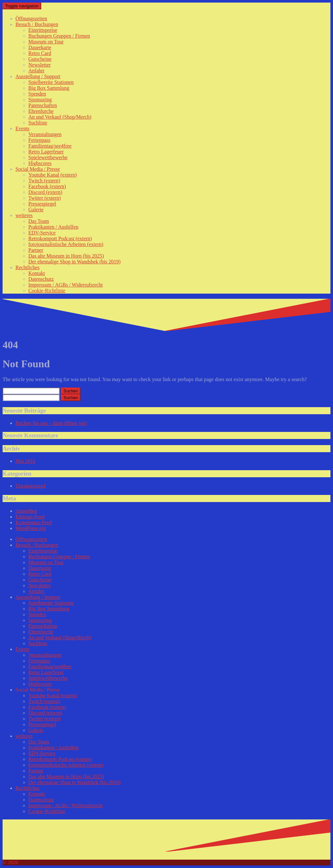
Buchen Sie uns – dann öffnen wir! (51, 423)
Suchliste (38, 123)
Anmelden (26, 511)
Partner (36, 250)
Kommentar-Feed (34, 522)
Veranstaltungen (45, 134)
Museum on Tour (46, 42)
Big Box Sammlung (49, 88)
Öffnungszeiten (31, 18)
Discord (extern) (45, 192)
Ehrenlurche (41, 111)
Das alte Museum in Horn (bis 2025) (66, 256)
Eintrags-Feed (30, 517)
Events (23, 128)
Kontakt (37, 273)
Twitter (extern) (45, 198)
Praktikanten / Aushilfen (53, 227)
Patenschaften (43, 105)
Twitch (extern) (44, 181)
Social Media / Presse (38, 169)
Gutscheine (40, 59)
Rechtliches (28, 267)
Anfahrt (36, 71)
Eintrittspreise (43, 30)
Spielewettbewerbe (48, 157)
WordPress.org (31, 528)
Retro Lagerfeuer (46, 152)
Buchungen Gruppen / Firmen (59, 36)
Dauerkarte (40, 47)
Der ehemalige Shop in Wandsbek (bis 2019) (74, 262)
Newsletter (39, 65)
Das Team (39, 221)
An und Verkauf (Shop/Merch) (60, 117)
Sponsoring (40, 100)
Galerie (36, 210)
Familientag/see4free (50, 146)
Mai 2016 (25, 461)
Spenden (37, 94)
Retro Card (40, 53)
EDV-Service (42, 233)
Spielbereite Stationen (51, 82)
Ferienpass (39, 140)
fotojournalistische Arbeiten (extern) (66, 244)
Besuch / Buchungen (37, 24)
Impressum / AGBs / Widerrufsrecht (66, 285)
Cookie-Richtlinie (47, 291)
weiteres (24, 215)
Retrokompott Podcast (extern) (60, 238)
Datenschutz (41, 279)
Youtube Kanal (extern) (52, 175)
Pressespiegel (42, 204)
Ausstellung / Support (38, 76)
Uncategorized (30, 486)
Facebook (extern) (47, 186)
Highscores (40, 163)
